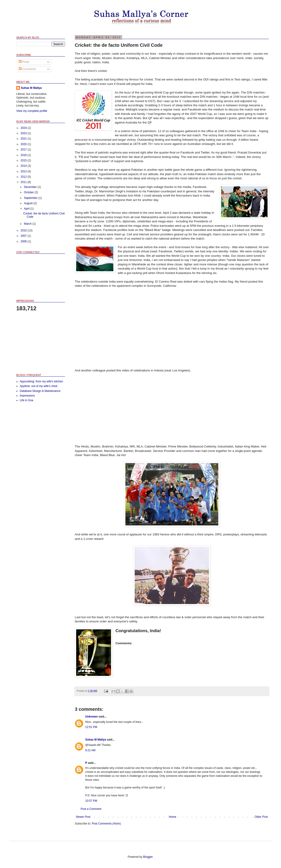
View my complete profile (32, 111)
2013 (24, 171)
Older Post (261, 817)
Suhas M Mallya (96, 740)
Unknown (91, 717)
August (29, 203)
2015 (24, 160)
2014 (24, 166)
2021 (24, 139)
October (29, 192)
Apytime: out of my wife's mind (39, 386)
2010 (24, 230)
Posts (24, 62)
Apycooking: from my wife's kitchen (41, 381)
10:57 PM (91, 801)
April (27, 209)
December (31, 187)
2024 (24, 128)
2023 (24, 133)
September (31, 198)
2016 (24, 155)
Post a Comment (91, 809)
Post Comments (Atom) (106, 824)
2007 (24, 236)
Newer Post (83, 817)
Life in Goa (26, 400)
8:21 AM (90, 750)
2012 (24, 177)
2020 (24, 144)
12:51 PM (91, 727)
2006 (24, 241)
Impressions (27, 396)
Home (173, 817)
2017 (24, 150)
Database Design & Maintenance (40, 391)
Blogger (148, 857)
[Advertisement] (39, 342)
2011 (24, 182)
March (28, 224)
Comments (27, 69)
